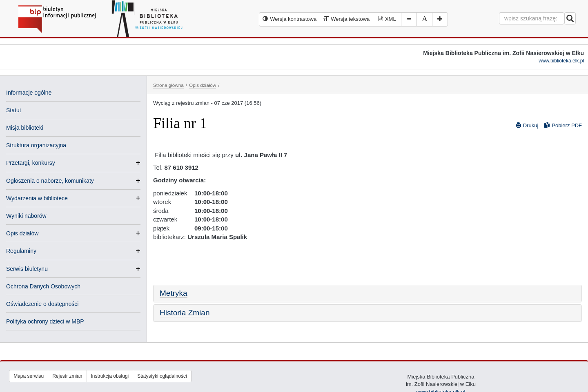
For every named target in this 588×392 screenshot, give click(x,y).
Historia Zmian (185, 313)
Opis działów (22, 233)
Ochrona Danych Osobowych (43, 286)
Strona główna (168, 85)
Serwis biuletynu (27, 269)
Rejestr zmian (67, 376)
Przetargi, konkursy (31, 163)
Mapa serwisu (29, 376)
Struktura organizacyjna (36, 145)
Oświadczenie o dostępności (42, 304)
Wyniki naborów (26, 216)
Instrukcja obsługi (110, 376)
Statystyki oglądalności (162, 376)
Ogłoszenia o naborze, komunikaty (50, 181)
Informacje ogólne (29, 93)
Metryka (174, 293)
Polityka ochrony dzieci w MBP (45, 321)
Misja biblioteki (25, 128)
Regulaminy (21, 251)
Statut (14, 110)
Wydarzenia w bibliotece (37, 198)
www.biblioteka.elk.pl (561, 61)
